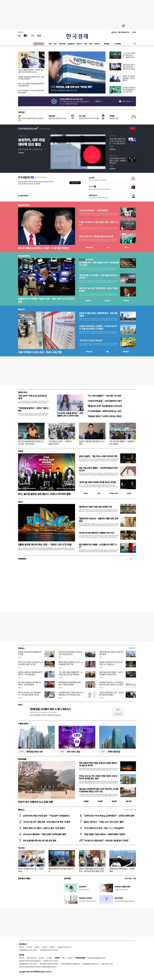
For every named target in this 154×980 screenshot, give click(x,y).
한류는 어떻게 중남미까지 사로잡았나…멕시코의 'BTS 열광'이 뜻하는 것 (92, 871)
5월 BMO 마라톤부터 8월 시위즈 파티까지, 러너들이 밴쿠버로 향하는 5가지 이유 (98, 790)
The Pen (21, 848)
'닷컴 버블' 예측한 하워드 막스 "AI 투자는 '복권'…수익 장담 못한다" (118, 141)
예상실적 (88, 301)
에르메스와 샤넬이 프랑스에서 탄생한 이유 (95, 507)
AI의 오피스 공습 (69, 752)
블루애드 (53, 947)
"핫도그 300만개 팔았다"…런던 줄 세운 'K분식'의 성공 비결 (31, 71)
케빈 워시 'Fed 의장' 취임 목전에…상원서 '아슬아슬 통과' (98, 290)
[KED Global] (39, 36)
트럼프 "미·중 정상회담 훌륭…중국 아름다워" (129, 78)
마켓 (126, 247)
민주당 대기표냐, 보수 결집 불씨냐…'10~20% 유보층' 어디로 (29, 694)
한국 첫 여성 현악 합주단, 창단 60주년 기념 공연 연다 (70, 653)
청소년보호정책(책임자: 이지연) (96, 958)
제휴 (28, 958)
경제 (50, 44)
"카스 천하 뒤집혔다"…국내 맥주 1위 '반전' (104, 396)
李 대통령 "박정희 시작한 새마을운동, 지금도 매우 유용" (129, 90)
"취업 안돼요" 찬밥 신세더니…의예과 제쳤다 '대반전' (104, 834)
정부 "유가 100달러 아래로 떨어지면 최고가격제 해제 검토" (31, 85)
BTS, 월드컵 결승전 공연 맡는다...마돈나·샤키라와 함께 (44, 494)
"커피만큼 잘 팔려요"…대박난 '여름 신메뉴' (33, 409)
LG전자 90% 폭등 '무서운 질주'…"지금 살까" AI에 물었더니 (46, 816)
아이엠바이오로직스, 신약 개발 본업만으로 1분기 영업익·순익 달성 (111, 683)
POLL (20, 705)
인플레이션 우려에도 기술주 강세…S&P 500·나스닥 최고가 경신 (46, 300)
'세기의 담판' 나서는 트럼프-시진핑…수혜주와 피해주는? (118, 161)
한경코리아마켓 (24, 205)
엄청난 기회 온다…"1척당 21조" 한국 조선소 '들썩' (104, 822)
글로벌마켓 (71, 44)
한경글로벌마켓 (24, 256)
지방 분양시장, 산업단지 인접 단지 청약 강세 (111, 653)
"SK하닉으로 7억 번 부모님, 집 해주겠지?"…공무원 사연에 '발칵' (109, 816)
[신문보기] (19, 36)
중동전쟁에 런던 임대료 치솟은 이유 (61, 870)
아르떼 (20, 451)
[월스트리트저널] (33, 36)
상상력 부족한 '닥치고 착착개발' (89, 118)
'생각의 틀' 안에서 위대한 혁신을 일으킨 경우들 (97, 482)
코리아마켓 (62, 44)
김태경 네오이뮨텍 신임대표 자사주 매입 (30, 653)
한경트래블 (22, 759)
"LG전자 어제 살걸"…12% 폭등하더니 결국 (104, 401)
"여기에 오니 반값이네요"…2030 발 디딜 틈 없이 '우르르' (106, 840)
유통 (91, 44)
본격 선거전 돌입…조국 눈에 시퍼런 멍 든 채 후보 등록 (31, 91)
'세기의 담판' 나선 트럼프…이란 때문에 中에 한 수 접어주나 (99, 277)
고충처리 (37, 947)
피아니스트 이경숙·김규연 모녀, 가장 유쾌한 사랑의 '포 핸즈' (30, 663)
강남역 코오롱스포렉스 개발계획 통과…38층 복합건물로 (98, 314)
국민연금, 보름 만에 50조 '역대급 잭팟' (72, 87)
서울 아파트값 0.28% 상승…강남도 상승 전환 (40, 352)
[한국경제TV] (26, 36)
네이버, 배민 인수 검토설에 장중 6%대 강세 (96, 236)
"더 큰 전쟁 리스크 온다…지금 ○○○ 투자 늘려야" (104, 828)
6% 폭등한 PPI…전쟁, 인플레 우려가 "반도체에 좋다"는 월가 (99, 264)
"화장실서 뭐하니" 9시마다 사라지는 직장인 (104, 416)
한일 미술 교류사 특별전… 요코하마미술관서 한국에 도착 (98, 469)
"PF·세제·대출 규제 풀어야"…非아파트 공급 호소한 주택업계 (71, 673)
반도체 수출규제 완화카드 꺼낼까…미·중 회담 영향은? (44, 248)
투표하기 (118, 709)
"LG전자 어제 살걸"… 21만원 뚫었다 (93, 210)
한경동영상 (22, 559)
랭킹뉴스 (21, 810)
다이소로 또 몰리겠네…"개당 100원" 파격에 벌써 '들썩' (44, 834)
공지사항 (67, 878)
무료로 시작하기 (75, 183)
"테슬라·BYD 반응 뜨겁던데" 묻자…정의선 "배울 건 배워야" (31, 78)
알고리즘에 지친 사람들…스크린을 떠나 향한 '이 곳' (98, 546)
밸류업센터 (126, 352)
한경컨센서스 (89, 247)
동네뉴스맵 (89, 352)
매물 (107, 352)
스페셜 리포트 (23, 724)
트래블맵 (86, 801)
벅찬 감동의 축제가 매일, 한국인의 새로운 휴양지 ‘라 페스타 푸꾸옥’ (98, 764)
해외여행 (114, 801)
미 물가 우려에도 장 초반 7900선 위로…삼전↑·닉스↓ (98, 223)
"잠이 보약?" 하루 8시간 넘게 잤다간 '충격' (32, 397)
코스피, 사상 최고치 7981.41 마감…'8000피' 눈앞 (129, 55)
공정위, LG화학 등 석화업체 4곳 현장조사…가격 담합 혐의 (30, 673)
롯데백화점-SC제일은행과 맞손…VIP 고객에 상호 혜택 (71, 683)
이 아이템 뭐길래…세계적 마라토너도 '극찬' (104, 411)
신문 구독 (114, 32)
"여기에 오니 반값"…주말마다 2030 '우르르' (60, 443)
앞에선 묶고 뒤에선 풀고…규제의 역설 (122, 870)
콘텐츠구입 (33, 958)
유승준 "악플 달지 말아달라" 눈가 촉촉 (92, 443)
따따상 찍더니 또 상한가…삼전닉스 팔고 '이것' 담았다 (44, 828)
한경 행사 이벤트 (24, 878)
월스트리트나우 (86, 259)
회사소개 (22, 947)
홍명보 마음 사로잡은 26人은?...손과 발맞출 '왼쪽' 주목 (71, 663)
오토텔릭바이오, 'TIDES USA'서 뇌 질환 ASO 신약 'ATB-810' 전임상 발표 (71, 695)
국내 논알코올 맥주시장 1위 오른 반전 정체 (39, 840)
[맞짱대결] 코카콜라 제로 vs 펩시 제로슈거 (50, 709)
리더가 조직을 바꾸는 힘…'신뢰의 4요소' (31, 870)
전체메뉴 (118, 44)
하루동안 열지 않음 (126, 101)
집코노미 (79, 44)
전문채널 (107, 44)
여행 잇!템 (129, 801)
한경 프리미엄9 (39, 44)
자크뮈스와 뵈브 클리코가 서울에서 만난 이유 (96, 533)
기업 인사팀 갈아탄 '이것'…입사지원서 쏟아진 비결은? (112, 694)
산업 (55, 44)
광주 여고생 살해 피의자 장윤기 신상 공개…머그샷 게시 (31, 443)
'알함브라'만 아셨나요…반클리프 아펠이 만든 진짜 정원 (99, 520)
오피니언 (97, 44)
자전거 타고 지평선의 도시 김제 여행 (35, 802)
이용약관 (70, 958)
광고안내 (45, 947)
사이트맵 (49, 958)
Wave (20, 502)
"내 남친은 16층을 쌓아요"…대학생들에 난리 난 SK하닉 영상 (70, 414)
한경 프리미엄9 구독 (124, 32)
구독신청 (29, 947)
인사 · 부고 (128, 878)
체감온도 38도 (114, 118)
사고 (135, 878)
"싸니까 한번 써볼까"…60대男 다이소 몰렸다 (122, 443)
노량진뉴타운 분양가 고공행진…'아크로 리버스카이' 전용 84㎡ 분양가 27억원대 (98, 327)
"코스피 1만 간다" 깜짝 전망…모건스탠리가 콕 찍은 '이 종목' (47, 822)
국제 (86, 44)
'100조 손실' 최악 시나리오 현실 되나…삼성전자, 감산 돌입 (129, 67)
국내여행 (100, 801)
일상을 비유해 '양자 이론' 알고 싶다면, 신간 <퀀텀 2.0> (111, 663)
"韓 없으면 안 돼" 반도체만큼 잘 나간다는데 (104, 406)
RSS (63, 958)
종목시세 (107, 301)
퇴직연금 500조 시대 (30, 752)
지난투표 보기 (118, 714)
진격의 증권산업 (110, 752)
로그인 (134, 32)
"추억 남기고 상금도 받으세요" (91, 340)
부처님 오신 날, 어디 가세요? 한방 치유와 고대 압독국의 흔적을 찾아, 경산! (98, 777)
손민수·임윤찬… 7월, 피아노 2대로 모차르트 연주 (98, 456)
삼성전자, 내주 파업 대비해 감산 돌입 (31, 142)
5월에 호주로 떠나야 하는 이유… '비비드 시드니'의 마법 (45, 544)
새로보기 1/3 (132, 648)
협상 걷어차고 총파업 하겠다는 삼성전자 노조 (31, 119)
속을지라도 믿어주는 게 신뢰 (58, 118)
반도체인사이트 (22, 136)
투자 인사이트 (113, 136)
